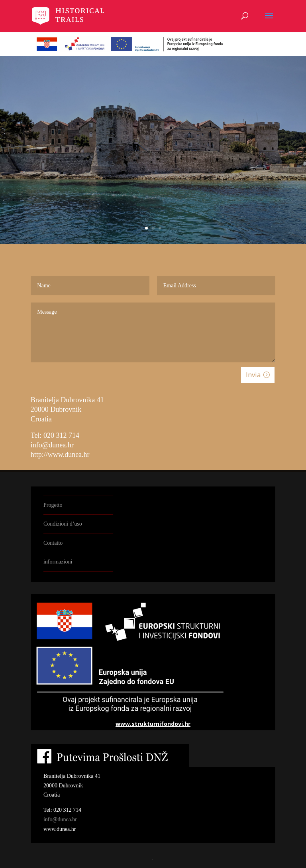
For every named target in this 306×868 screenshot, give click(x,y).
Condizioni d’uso (63, 524)
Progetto (53, 505)
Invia (253, 375)
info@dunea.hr (52, 445)
